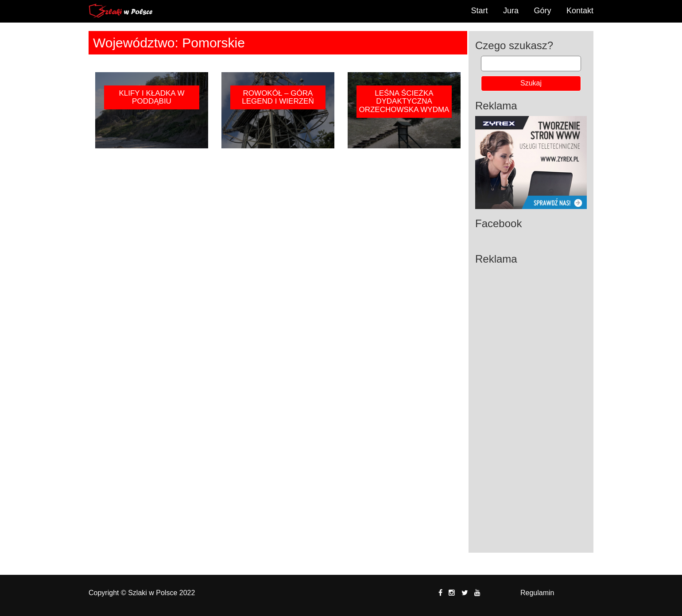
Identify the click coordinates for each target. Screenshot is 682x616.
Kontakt (580, 11)
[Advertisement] (531, 402)
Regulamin (537, 593)
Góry (542, 11)
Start (480, 11)
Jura (511, 11)
